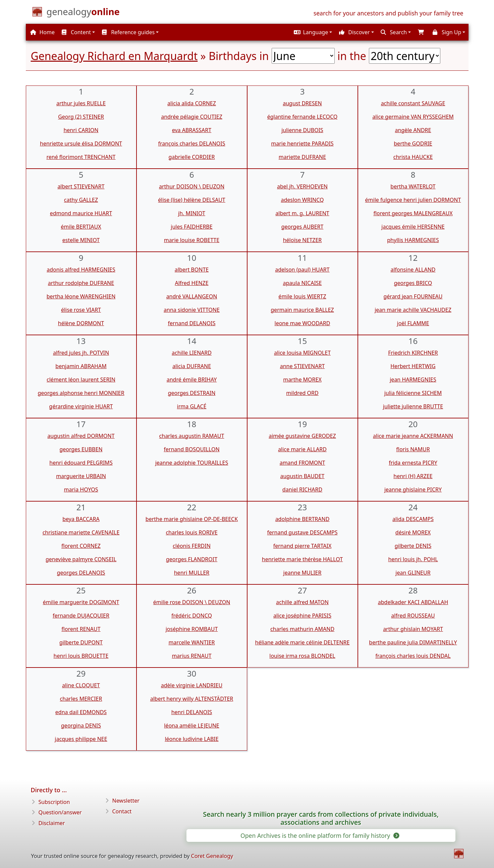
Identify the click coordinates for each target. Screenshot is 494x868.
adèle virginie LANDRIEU (192, 685)
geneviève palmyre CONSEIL (81, 559)
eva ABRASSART (192, 130)
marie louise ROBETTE (192, 240)
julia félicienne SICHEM (413, 393)
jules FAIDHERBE (191, 227)
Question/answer (60, 812)
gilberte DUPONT (81, 642)
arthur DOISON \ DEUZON (192, 186)
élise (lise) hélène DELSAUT (192, 200)
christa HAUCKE (413, 157)
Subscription (54, 802)
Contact (122, 811)
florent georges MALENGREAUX (413, 213)
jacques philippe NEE (81, 739)
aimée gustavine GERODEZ (302, 436)
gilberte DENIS (413, 546)
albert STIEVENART (81, 186)
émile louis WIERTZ (302, 296)
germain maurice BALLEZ (302, 310)
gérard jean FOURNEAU (413, 296)
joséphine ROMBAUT (192, 629)
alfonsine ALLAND (413, 270)
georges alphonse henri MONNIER (81, 393)
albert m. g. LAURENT (302, 213)
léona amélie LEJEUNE (192, 726)
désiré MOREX (413, 532)
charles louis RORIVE (191, 532)
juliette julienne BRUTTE (413, 406)
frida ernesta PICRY (413, 463)
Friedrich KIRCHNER (413, 353)
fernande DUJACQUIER (81, 616)
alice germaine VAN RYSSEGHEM (413, 117)
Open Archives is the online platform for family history (319, 835)
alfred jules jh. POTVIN (81, 353)
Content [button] (76, 32)
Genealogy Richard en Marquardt (114, 56)
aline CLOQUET (81, 685)
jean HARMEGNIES (413, 380)
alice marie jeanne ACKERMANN (413, 436)
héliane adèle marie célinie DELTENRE (303, 642)
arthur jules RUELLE (81, 103)
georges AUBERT (303, 227)
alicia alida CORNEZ (192, 103)
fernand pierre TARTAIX (303, 546)
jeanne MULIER (303, 573)
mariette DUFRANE (302, 157)
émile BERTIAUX (81, 227)
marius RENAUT (191, 656)
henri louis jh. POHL (413, 559)
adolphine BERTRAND (303, 519)
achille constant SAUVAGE (413, 103)
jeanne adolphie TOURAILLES (192, 463)
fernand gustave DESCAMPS (302, 532)
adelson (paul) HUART (302, 270)
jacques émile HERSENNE (413, 227)
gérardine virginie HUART (81, 406)
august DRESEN (302, 103)
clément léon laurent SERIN (81, 380)
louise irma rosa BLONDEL (302, 656)
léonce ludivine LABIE (191, 739)
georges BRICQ (413, 283)
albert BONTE (192, 270)
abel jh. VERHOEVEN (302, 186)
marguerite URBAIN (81, 476)
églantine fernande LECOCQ (303, 117)
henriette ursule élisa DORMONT (81, 143)
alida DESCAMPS (413, 519)
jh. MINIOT (192, 213)
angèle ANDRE (413, 130)
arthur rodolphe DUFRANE (81, 283)
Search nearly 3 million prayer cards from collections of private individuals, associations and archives (321, 818)
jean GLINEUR (413, 573)
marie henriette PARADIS (302, 143)
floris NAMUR (413, 449)
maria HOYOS (81, 489)
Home (42, 32)
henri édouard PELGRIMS (81, 463)
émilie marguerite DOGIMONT (81, 602)
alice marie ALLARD (302, 449)
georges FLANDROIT (192, 559)
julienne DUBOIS (302, 130)
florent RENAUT (81, 629)
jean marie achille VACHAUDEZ (413, 310)
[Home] (83, 13)
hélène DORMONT (81, 323)
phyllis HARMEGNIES (413, 240)
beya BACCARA (81, 519)
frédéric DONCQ (192, 616)
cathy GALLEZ (81, 200)
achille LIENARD (192, 353)
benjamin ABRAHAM (81, 366)
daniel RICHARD (302, 489)
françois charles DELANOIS (191, 143)
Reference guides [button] (128, 32)
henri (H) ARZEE (413, 476)
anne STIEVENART (303, 366)
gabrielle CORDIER (191, 157)
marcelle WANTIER (191, 642)
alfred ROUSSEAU (413, 616)
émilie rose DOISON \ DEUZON (192, 602)
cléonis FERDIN (192, 546)
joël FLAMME (413, 323)
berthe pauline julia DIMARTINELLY (413, 642)
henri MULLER (192, 573)
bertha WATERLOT (413, 186)
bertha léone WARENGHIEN (81, 296)
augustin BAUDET (302, 476)
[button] (312, 32)
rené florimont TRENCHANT (81, 157)
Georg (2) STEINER (81, 117)
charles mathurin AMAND (302, 629)
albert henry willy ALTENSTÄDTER (192, 699)
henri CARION (81, 130)
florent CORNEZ (81, 546)
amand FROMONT (303, 463)
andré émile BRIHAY (192, 380)
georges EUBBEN (81, 449)
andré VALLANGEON (192, 296)
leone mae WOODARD (303, 323)
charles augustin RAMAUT (192, 436)
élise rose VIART (81, 310)
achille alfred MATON (302, 602)
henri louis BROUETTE (81, 656)
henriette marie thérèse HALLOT (302, 559)
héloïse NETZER (303, 240)
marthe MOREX (302, 380)
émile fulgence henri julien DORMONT (413, 200)
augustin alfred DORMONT (81, 436)
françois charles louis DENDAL (413, 656)
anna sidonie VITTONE (192, 310)
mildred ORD (302, 393)
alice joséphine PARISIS (302, 616)
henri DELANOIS (192, 712)
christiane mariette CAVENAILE (81, 532)
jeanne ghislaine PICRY (413, 489)
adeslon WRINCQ (302, 200)
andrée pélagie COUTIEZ (192, 117)
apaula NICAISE (303, 283)
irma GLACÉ (192, 406)
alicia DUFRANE (192, 366)
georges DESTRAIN (192, 393)
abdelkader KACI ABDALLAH (413, 602)
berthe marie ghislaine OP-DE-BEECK (192, 519)
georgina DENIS (81, 726)
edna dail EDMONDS (81, 712)
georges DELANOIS (81, 573)
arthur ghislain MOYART (413, 629)
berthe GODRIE (413, 143)
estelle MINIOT (81, 240)
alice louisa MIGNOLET (302, 353)
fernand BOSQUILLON (191, 449)
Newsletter (126, 801)
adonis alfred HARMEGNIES (81, 270)
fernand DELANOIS (192, 323)
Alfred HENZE (191, 283)
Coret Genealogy (212, 856)
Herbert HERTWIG (413, 366)
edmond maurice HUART (81, 213)
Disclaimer (52, 823)
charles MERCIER (81, 699)
